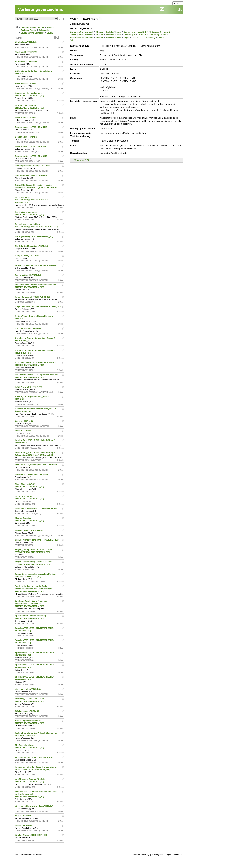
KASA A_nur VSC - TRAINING (29, 387)
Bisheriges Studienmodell (33, 27)
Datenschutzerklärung (140, 855)
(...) (71, 40)
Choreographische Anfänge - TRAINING (33, 166)
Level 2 (50, 33)
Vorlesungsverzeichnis (41, 9)
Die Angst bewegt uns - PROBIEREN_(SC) (34, 236)
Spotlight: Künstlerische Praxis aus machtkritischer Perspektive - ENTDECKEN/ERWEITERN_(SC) (31, 604)
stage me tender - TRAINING (28, 689)
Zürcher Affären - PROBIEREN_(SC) (32, 835)
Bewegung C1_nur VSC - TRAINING (31, 156)
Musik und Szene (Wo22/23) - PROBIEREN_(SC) (37, 508)
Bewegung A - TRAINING (27, 117)
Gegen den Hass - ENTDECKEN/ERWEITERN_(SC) (38, 306)
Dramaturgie (129, 32)
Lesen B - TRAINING (25, 431)
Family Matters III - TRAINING (29, 275)
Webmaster (178, 855)
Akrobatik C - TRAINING (26, 61)
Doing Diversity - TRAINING (28, 256)
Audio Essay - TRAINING (27, 83)
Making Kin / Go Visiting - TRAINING (32, 474)
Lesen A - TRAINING (24, 421)
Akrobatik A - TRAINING (26, 42)
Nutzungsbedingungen (161, 855)
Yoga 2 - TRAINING (24, 825)
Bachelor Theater (29, 30)
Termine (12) (82, 160)
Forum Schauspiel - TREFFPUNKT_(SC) (33, 297)
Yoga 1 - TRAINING (24, 816)
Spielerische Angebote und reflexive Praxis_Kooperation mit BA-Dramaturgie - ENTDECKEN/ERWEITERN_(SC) (34, 589)
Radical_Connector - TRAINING (30, 530)
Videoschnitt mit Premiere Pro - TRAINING (34, 757)
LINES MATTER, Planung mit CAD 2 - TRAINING (37, 465)
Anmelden (178, 3)
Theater (50, 27)
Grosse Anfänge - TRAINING (28, 328)
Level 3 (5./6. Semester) (148, 35)
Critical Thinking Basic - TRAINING (31, 175)
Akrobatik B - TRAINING (26, 52)
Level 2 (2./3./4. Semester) (32, 33)
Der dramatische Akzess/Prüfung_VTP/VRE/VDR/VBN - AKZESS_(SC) (32, 200)
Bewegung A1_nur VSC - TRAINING (31, 127)
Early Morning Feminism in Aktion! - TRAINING (37, 265)
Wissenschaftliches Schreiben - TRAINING (35, 806)
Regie (126, 38)
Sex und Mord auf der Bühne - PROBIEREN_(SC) (37, 540)
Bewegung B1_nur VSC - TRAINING (31, 146)
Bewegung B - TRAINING (27, 137)
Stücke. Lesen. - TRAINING (28, 711)
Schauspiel (44, 30)
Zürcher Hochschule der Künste (29, 855)
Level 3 (165, 35)
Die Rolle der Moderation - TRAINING (32, 246)
